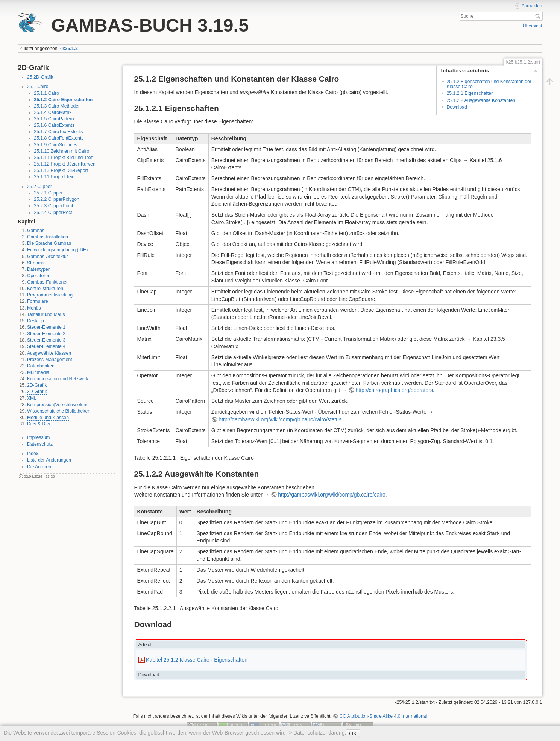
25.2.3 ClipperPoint (53, 206)
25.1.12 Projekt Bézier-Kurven (64, 164)
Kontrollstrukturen (45, 289)
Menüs (34, 308)
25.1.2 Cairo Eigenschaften (63, 100)
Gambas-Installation (48, 237)
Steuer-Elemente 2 (46, 334)
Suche (539, 16)
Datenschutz (40, 444)
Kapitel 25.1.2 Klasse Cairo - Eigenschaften (197, 660)
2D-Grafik (37, 385)
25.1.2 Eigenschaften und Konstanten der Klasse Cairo (489, 84)
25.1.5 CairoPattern (54, 119)
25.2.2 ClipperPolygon (57, 199)
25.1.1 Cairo (46, 93)
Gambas (36, 231)
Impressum (39, 437)
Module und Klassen (48, 418)
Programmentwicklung (50, 295)
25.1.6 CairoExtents (54, 125)
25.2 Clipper (39, 187)
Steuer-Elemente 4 (46, 346)
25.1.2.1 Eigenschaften (470, 93)
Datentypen (39, 269)
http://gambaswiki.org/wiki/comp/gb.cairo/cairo (332, 495)
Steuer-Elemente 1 (46, 327)
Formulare (38, 301)
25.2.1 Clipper (48, 193)
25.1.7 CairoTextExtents (58, 132)
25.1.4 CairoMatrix (53, 112)
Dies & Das (39, 424)
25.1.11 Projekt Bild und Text (63, 158)
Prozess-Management (50, 360)
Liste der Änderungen (49, 460)
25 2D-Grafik (40, 77)
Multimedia (38, 372)
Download (457, 107)
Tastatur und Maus (46, 314)
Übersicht (533, 26)
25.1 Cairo (38, 87)
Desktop (36, 321)
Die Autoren (39, 467)
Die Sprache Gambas (49, 243)
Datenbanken (41, 366)
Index (33, 454)
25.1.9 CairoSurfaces (55, 145)
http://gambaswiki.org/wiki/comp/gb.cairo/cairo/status (280, 419)
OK (353, 733)
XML (32, 398)
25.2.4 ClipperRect (53, 213)
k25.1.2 (70, 49)
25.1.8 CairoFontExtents (59, 138)
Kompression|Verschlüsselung (58, 405)
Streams (36, 263)
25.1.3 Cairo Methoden (57, 106)
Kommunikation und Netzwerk (58, 379)
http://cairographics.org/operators (394, 390)
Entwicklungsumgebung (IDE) (57, 250)
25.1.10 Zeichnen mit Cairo (61, 151)
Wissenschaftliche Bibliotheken (59, 411)
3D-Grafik (37, 392)
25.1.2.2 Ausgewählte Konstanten (481, 100)
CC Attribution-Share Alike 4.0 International (383, 716)
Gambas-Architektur (48, 257)
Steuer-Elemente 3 (46, 340)
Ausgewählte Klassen (49, 353)
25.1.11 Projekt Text (54, 177)
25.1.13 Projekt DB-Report (61, 170)
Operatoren (39, 276)
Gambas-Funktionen (48, 282)
